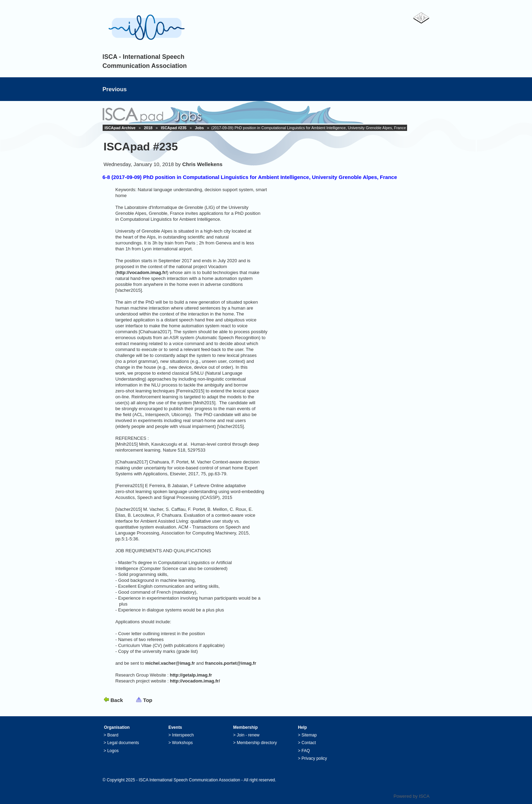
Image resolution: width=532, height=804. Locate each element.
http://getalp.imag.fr (191, 675)
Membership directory (257, 743)
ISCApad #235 (174, 128)
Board (113, 735)
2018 (148, 128)
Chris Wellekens (203, 164)
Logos (113, 751)
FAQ (306, 751)
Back (117, 700)
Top (148, 700)
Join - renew (248, 735)
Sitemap (309, 735)
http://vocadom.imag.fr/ (142, 272)
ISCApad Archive (120, 128)
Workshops (182, 743)
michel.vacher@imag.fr (170, 663)
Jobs (199, 128)
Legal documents (123, 743)
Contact (309, 743)
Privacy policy (314, 758)
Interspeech (183, 735)
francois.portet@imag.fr (231, 663)
